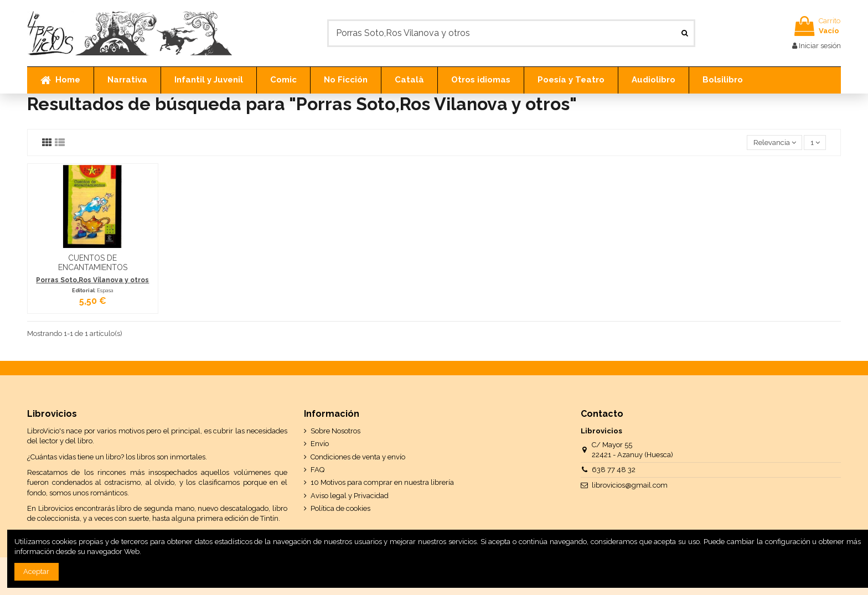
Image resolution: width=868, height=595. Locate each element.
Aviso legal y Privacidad (350, 496)
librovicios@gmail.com (630, 485)
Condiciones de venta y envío (358, 457)
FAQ (317, 470)
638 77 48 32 (614, 470)
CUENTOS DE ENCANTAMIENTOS (93, 263)
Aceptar (36, 571)
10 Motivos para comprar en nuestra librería (382, 482)
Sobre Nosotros (335, 431)
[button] (127, 80)
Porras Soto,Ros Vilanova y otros (92, 280)
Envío (320, 444)
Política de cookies (340, 508)
